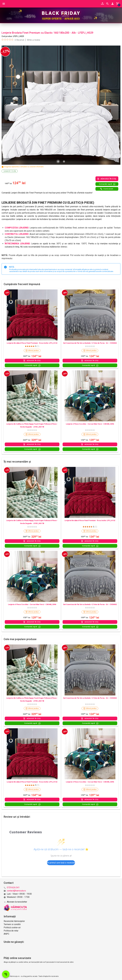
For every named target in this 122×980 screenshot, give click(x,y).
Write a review (34, 40)
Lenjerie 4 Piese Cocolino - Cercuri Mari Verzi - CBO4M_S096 (90, 424)
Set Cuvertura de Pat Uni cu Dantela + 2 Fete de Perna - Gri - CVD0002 (90, 343)
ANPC (6, 934)
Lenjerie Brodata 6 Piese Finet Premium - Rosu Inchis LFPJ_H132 (32, 343)
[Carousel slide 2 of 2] (64, 162)
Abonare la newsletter (17, 902)
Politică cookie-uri (12, 927)
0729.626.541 (13, 888)
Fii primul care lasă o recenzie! (61, 863)
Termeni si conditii (12, 924)
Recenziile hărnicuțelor (14, 921)
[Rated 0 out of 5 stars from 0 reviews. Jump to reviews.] (13, 40)
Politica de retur (11, 931)
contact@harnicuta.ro (16, 891)
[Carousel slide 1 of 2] (58, 162)
